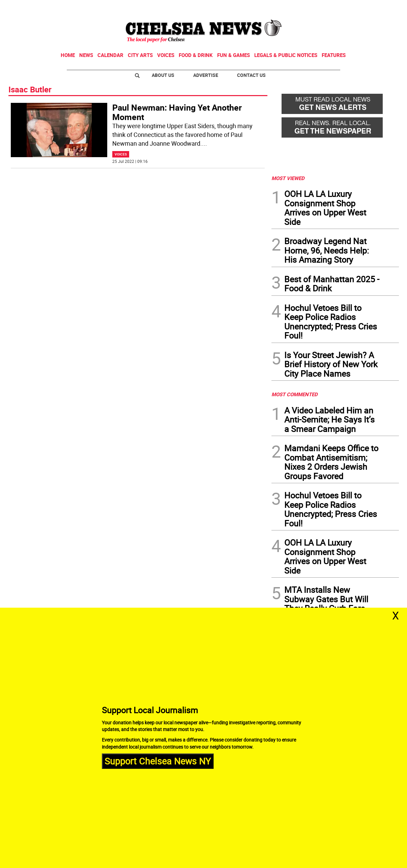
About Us (163, 75)
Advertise (206, 75)
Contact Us (251, 75)
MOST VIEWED (288, 178)
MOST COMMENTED (295, 394)
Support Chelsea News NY (158, 761)
